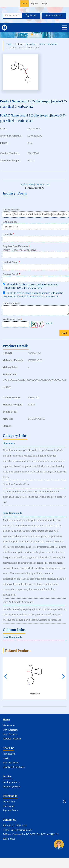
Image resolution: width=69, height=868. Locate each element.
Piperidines (31, 44)
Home (24, 3)
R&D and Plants (11, 763)
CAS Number (10, 222)
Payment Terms (10, 810)
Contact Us (9, 820)
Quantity (8, 234)
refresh (49, 323)
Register (34, 3)
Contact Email (11, 274)
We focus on (9, 725)
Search (31, 15)
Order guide (9, 806)
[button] (62, 676)
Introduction (9, 754)
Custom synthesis (11, 787)
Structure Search (54, 16)
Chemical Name (11, 210)
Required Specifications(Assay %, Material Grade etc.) (19, 248)
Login (45, 3)
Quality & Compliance (14, 767)
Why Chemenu (10, 730)
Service (6, 758)
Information (10, 796)
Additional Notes (12, 304)
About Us (8, 748)
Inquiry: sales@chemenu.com (35, 184)
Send (64, 333)
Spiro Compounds (48, 44)
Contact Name (11, 262)
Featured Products (12, 739)
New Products (10, 734)
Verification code (13, 319)
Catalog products (11, 782)
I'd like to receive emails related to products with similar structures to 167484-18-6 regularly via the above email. (33, 295)
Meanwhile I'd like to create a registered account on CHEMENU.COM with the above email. (30, 286)
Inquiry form (9, 802)
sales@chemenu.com (21, 830)
